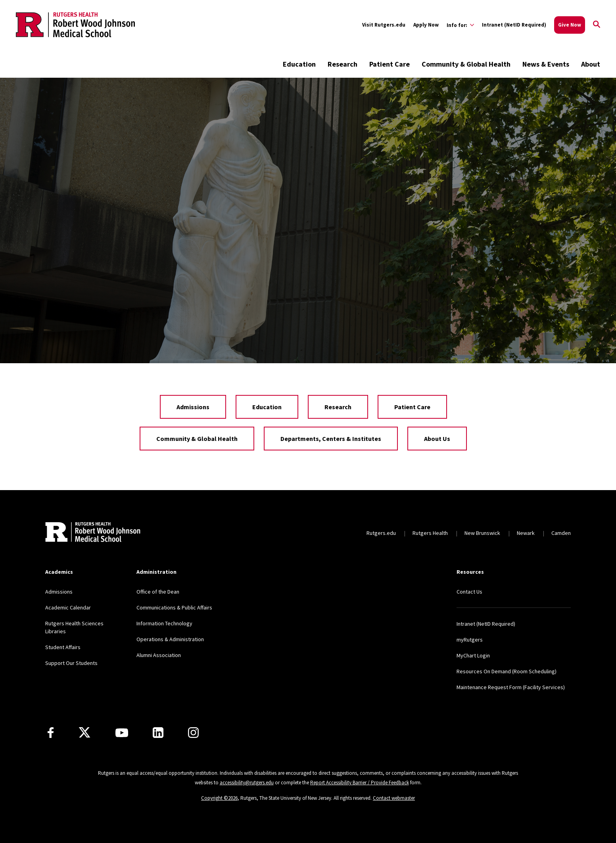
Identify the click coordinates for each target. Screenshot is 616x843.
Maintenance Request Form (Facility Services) (511, 687)
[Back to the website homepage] (75, 25)
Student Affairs (63, 647)
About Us (437, 439)
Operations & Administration (170, 639)
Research (343, 64)
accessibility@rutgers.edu (247, 783)
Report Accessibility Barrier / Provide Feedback (360, 783)
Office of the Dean (158, 592)
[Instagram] (193, 733)
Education (299, 64)
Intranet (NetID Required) (514, 25)
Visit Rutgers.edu (384, 25)
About (591, 64)
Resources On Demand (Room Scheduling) (507, 671)
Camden (561, 533)
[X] (84, 733)
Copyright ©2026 (219, 798)
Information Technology (164, 623)
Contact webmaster (394, 798)
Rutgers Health (430, 533)
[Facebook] (51, 733)
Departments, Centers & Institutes (331, 439)
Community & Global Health (466, 64)
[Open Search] (597, 25)
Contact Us (469, 592)
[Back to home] (93, 533)
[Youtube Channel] (122, 733)
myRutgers (470, 640)
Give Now (570, 25)
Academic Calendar (68, 607)
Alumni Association (159, 655)
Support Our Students (71, 663)
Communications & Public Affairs (174, 607)
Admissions (193, 407)
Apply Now (426, 25)
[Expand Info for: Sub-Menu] (460, 25)
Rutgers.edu (381, 533)
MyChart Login (473, 655)
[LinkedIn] (158, 733)
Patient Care (390, 64)
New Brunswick (482, 533)
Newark (526, 533)
